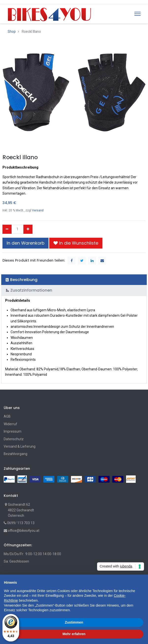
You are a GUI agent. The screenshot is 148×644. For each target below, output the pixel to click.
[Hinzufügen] (28, 229)
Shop (12, 31)
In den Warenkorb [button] (25, 243)
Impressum (13, 431)
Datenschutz (14, 439)
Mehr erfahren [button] (74, 634)
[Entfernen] (7, 229)
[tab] (74, 280)
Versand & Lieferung (20, 446)
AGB (7, 416)
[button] (76, 243)
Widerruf (10, 424)
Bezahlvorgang (16, 454)
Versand (38, 210)
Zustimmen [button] (74, 622)
